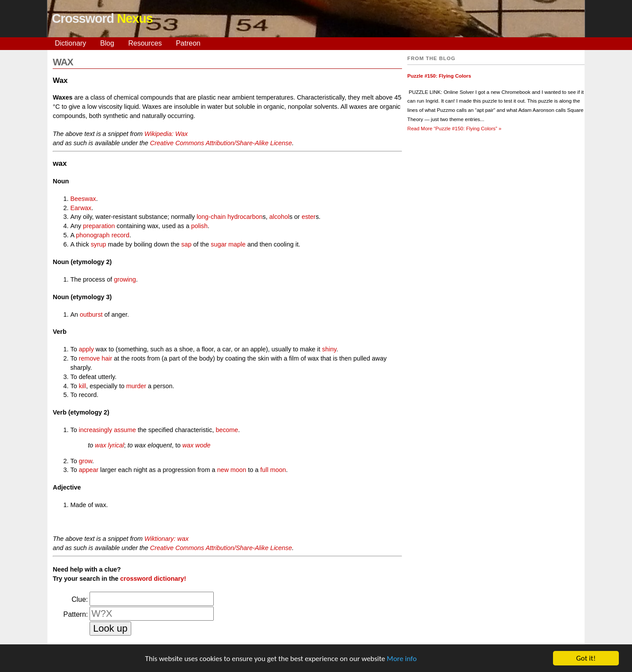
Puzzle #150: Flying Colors (439, 76)
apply (86, 349)
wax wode (196, 445)
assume (125, 430)
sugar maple (228, 244)
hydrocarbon (245, 217)
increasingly (95, 430)
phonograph (93, 235)
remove (89, 358)
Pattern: (75, 614)
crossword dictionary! (153, 579)
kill (82, 386)
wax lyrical (109, 445)
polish (199, 226)
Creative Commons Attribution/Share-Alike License (221, 143)
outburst (91, 315)
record (120, 235)
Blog (107, 43)
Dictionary (70, 43)
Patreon (188, 43)
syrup (99, 244)
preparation (99, 226)
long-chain (211, 217)
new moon (232, 470)
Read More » (454, 129)
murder (136, 386)
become (227, 430)
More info (402, 660)
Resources (145, 43)
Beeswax (83, 199)
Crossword (102, 18)
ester (309, 217)
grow (85, 461)
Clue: (80, 599)
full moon (273, 470)
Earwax (81, 208)
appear (88, 470)
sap (186, 244)
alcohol (280, 217)
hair (107, 358)
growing (125, 279)
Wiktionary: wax (167, 539)
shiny (329, 349)
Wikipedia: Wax (166, 134)
